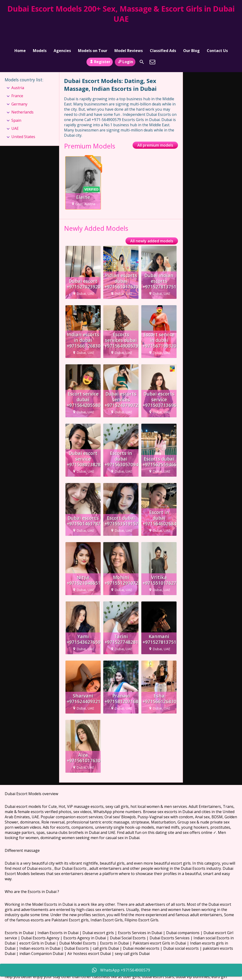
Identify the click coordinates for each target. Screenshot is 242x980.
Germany (19, 86)
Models (40, 30)
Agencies (62, 30)
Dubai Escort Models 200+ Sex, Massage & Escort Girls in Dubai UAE (121, 14)
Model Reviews (129, 30)
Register (100, 44)
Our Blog (191, 30)
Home (20, 30)
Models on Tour (93, 30)
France (17, 78)
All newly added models (152, 223)
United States (23, 118)
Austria (18, 70)
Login (125, 44)
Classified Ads (163, 30)
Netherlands (22, 94)
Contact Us (217, 30)
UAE (15, 110)
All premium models (155, 127)
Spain (16, 102)
